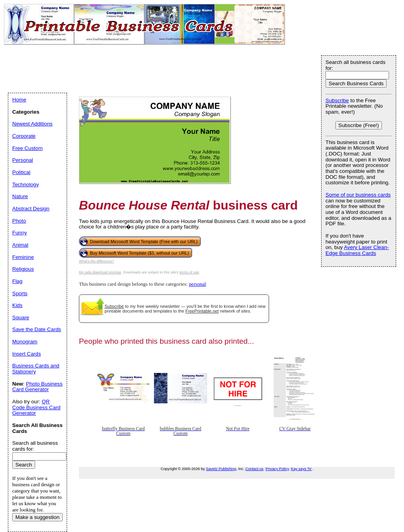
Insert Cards (27, 354)
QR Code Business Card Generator (36, 407)
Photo (19, 221)
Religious (23, 269)
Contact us (254, 469)
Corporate (24, 136)
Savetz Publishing (221, 469)
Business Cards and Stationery (36, 369)
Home (19, 100)
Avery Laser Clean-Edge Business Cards (357, 250)
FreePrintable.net (202, 311)
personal (197, 284)
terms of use (189, 272)
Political (21, 172)
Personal (23, 160)
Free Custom (27, 148)
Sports (20, 293)
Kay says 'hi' (301, 469)
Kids (17, 305)
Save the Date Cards (37, 329)
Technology (25, 185)
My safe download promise (100, 272)
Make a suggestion (37, 517)
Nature (20, 196)
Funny (20, 233)
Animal (20, 245)
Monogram (25, 342)
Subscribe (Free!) (359, 125)
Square (21, 318)
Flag (17, 281)
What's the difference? (96, 261)
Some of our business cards (358, 195)
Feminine (23, 257)
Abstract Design (31, 209)
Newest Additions (32, 124)
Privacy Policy (277, 469)
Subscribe (114, 306)
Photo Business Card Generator (37, 387)
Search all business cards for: (355, 65)
